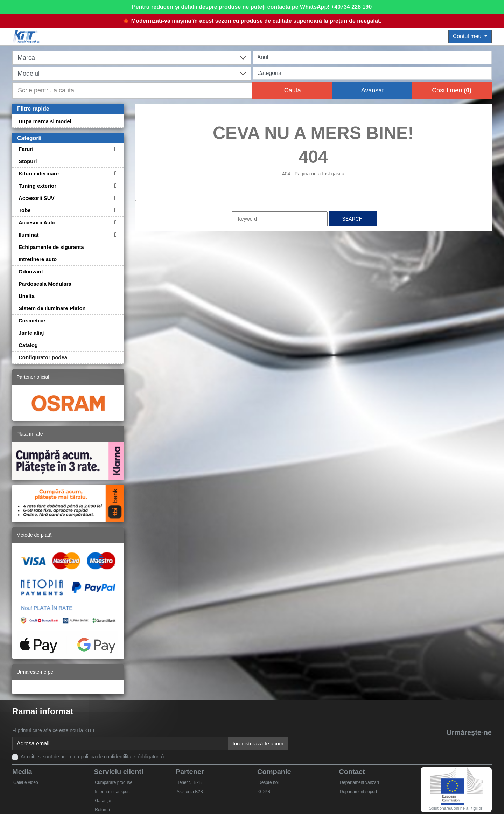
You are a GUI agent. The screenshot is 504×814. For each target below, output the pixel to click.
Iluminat (29, 235)
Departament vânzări (359, 782)
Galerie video (26, 782)
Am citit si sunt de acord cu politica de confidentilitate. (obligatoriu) (92, 757)
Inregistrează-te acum (258, 743)
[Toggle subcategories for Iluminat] (114, 235)
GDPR (264, 792)
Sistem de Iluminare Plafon (52, 308)
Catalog (28, 345)
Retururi (102, 810)
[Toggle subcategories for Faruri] (114, 149)
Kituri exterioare (39, 173)
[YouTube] (452, 744)
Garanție (103, 801)
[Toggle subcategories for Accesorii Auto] (114, 222)
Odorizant (31, 272)
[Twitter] (436, 744)
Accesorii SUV (37, 198)
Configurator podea (43, 357)
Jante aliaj (31, 333)
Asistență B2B (190, 792)
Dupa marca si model (45, 121)
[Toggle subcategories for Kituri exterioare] (114, 173)
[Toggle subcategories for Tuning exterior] (114, 186)
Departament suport (358, 792)
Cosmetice (32, 321)
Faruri (26, 149)
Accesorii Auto (37, 222)
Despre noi (268, 782)
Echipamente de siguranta (51, 247)
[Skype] (468, 744)
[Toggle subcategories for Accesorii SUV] (114, 198)
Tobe (25, 210)
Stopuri (28, 161)
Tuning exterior (37, 186)
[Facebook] (420, 744)
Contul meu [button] (468, 36)
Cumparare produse (114, 782)
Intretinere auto (38, 259)
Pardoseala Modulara (45, 284)
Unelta (27, 296)
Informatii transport (112, 792)
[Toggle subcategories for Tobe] (114, 210)
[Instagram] (484, 744)
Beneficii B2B (189, 782)
